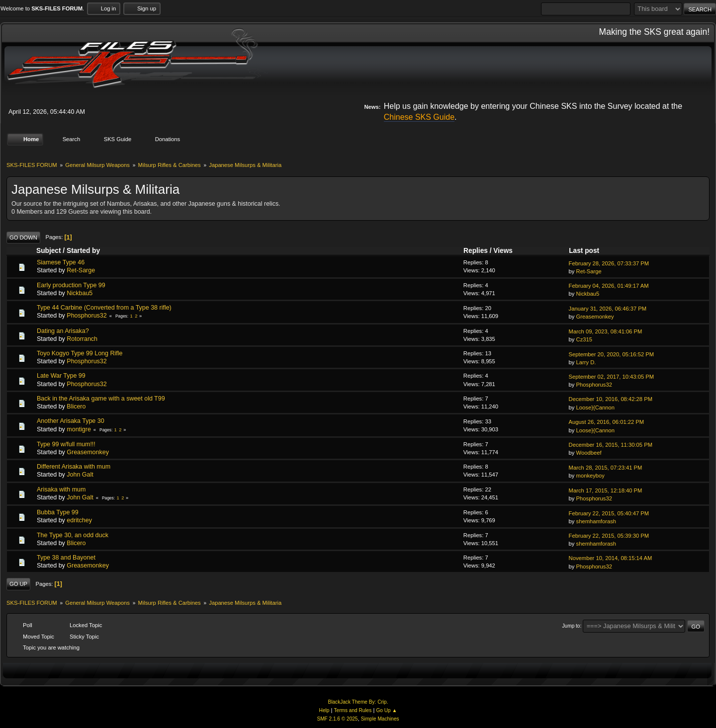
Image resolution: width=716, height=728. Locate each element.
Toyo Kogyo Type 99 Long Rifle (80, 353)
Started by (83, 251)
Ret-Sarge (81, 270)
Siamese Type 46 (61, 262)
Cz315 (584, 339)
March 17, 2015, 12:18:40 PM (606, 490)
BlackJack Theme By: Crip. (358, 702)
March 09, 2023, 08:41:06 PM (606, 331)
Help (324, 710)
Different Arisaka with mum (74, 467)
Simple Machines (380, 719)
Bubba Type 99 (58, 512)
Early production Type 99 (71, 285)
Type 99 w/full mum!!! (66, 444)
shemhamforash (596, 521)
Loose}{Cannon (595, 407)
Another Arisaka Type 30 (71, 421)
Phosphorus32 (87, 316)
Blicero (76, 406)
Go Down (23, 237)
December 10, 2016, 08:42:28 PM (611, 399)
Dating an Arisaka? (63, 330)
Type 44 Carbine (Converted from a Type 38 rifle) (104, 308)
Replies (476, 251)
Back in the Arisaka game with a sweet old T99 (101, 399)
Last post (588, 251)
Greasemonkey (595, 317)
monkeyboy (590, 476)
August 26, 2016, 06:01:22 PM (607, 422)
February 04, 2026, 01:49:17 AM (609, 286)
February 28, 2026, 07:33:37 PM (609, 263)
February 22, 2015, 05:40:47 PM (609, 513)
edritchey (79, 520)
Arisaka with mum (61, 489)
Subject (49, 251)
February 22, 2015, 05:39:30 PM (609, 536)
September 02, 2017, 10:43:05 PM (612, 377)
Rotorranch (82, 339)
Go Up (18, 584)
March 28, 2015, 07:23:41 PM (606, 467)
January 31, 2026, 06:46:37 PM (608, 309)
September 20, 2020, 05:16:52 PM (612, 354)
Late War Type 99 (61, 376)
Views (503, 251)
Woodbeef (589, 453)
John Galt (80, 475)
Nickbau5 (80, 293)
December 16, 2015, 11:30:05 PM (611, 445)
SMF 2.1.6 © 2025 (337, 719)
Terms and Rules (353, 710)
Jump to (571, 626)
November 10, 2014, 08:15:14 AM (611, 558)
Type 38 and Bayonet (66, 558)
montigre (79, 429)
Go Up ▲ (386, 710)
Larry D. (586, 362)
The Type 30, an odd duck (73, 535)
